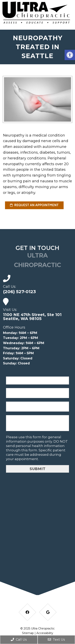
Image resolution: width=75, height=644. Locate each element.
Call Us (19, 640)
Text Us (56, 640)
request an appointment (34, 205)
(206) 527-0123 (19, 292)
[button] (70, 55)
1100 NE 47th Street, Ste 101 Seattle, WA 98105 (32, 317)
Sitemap (28, 633)
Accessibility (45, 633)
